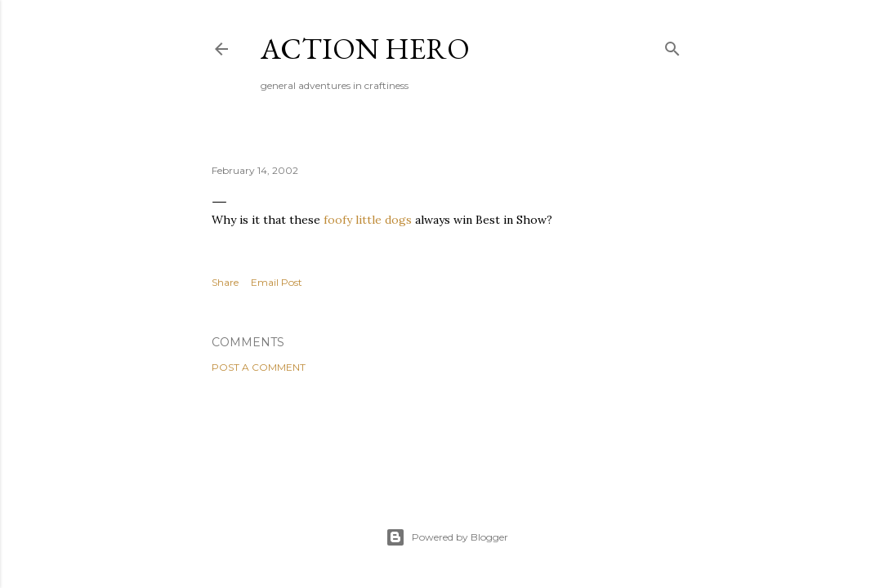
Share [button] (225, 282)
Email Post (277, 282)
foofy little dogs (368, 220)
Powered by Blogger (447, 537)
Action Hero (365, 49)
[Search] (672, 45)
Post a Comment (259, 367)
